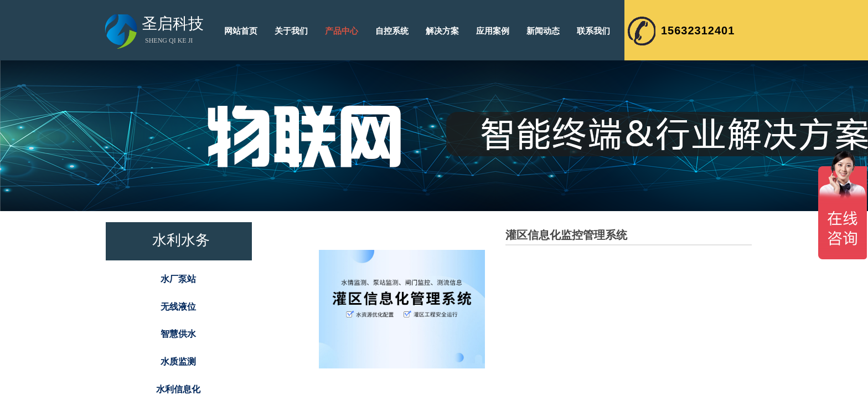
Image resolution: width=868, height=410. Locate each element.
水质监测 (178, 362)
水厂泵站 (178, 279)
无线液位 (178, 307)
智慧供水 (178, 334)
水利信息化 (178, 389)
